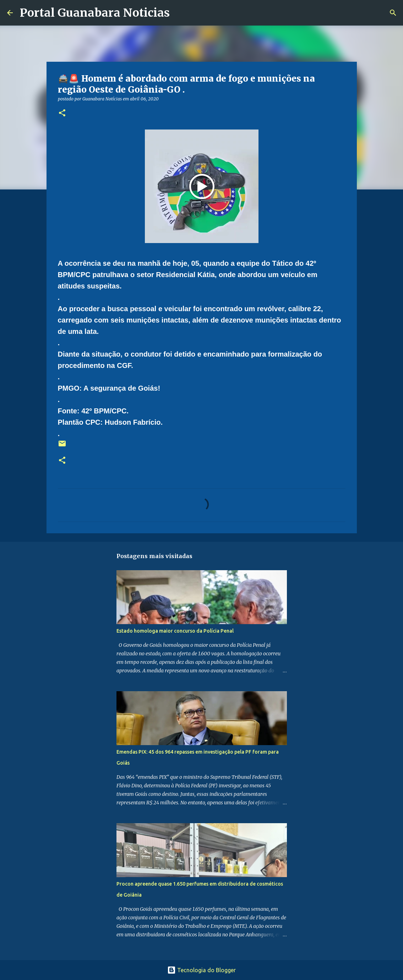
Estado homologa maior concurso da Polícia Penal (175, 631)
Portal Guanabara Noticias (95, 13)
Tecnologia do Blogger (201, 970)
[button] (62, 113)
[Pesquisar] (180, 13)
